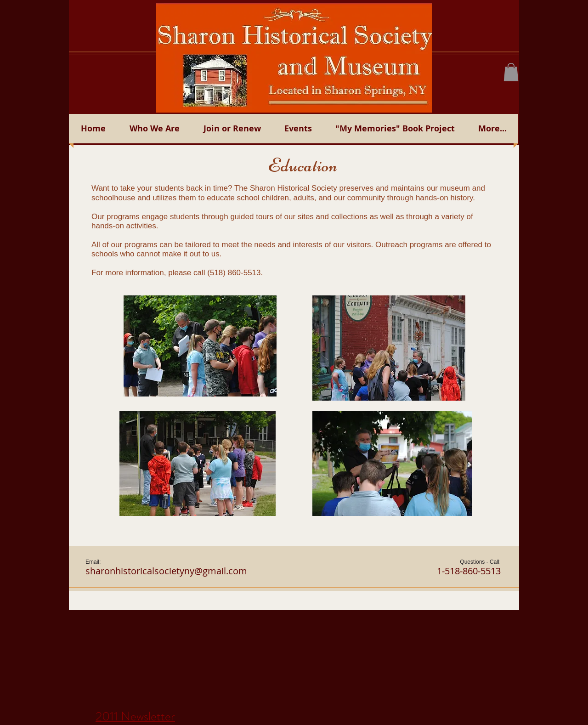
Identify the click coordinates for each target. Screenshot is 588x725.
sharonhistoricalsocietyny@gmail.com (166, 571)
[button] (511, 72)
